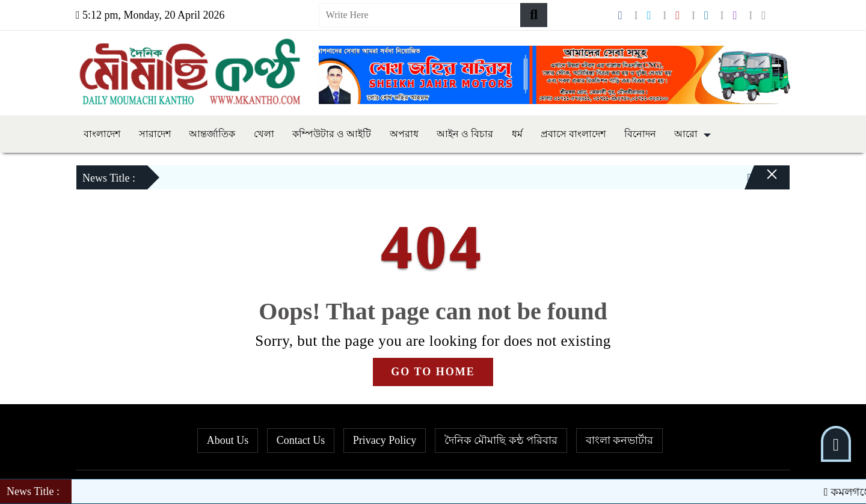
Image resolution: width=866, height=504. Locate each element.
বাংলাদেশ (102, 134)
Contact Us (301, 440)
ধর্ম (517, 134)
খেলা (264, 134)
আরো (686, 134)
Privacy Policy (385, 440)
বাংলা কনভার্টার (620, 440)
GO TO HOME (433, 372)
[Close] (761, 180)
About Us (228, 440)
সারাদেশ (155, 134)
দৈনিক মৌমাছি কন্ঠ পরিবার (501, 440)
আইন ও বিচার (465, 134)
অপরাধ (404, 134)
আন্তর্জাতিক (212, 134)
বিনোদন (640, 134)
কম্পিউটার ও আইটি (332, 134)
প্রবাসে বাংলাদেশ (573, 134)
